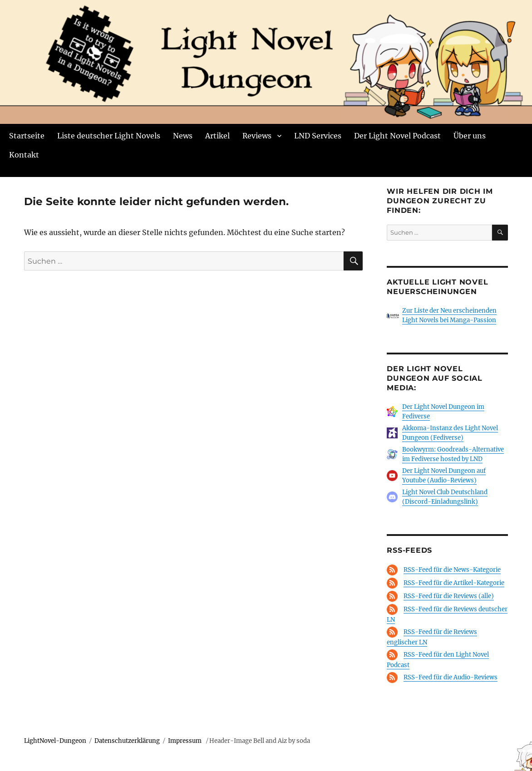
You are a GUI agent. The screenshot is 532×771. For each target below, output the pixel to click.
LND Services (318, 136)
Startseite (27, 136)
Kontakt (24, 155)
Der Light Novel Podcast (397, 136)
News (183, 136)
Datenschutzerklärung (127, 741)
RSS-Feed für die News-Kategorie (452, 570)
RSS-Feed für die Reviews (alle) (449, 596)
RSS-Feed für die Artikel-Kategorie (454, 583)
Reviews (257, 136)
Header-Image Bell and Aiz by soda (260, 741)
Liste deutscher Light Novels (109, 136)
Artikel (217, 136)
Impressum (185, 741)
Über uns (470, 136)
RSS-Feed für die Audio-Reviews (451, 677)
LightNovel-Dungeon (55, 741)
